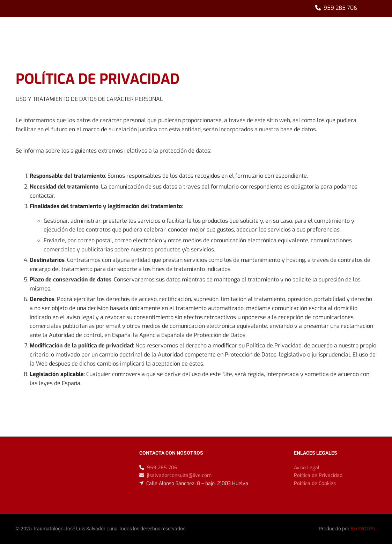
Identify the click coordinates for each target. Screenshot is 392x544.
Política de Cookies (315, 483)
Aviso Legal (307, 468)
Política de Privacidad (318, 475)
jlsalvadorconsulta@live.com (179, 475)
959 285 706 (340, 8)
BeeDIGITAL (363, 529)
